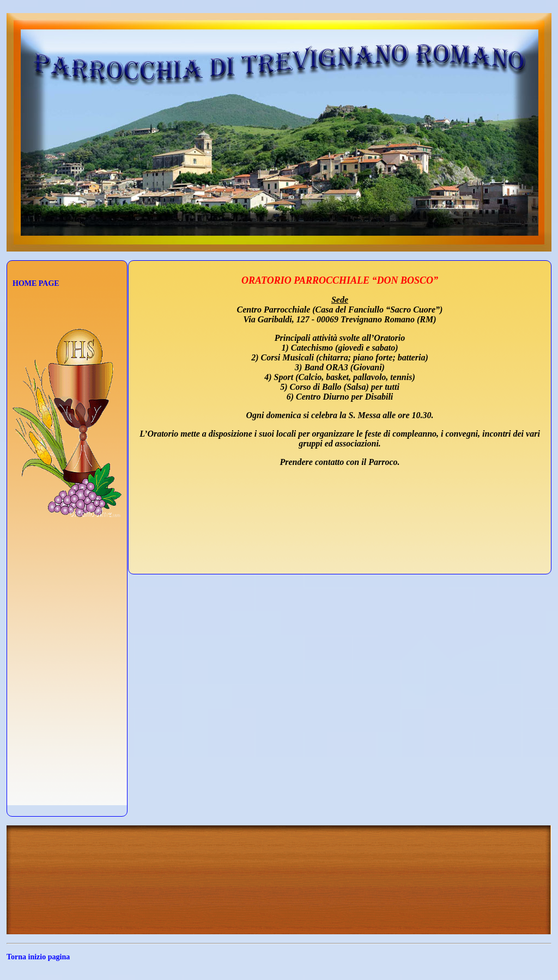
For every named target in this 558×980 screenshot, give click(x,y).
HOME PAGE (36, 283)
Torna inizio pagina (38, 957)
